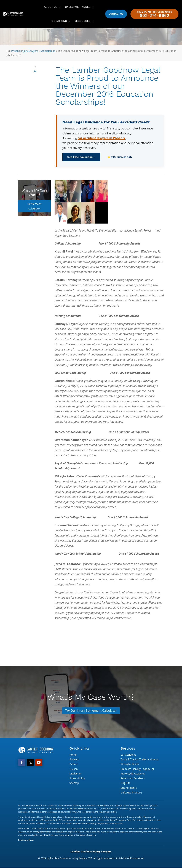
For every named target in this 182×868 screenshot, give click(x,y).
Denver (73, 764)
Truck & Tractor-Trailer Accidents (140, 760)
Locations (59, 21)
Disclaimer (75, 774)
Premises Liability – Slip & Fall (138, 769)
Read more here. (26, 840)
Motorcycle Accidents (133, 774)
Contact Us (116, 14)
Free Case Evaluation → (81, 157)
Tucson (73, 769)
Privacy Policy (77, 778)
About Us (51, 7)
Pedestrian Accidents (133, 778)
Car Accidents (129, 755)
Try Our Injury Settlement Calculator (91, 711)
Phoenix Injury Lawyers (25, 51)
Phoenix (74, 760)
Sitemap (74, 783)
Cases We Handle (78, 7)
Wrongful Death (130, 764)
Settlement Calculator (34, 204)
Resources (82, 21)
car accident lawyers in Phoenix (101, 138)
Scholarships (48, 51)
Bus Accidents (129, 788)
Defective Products (132, 793)
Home (73, 755)
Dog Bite (126, 783)
